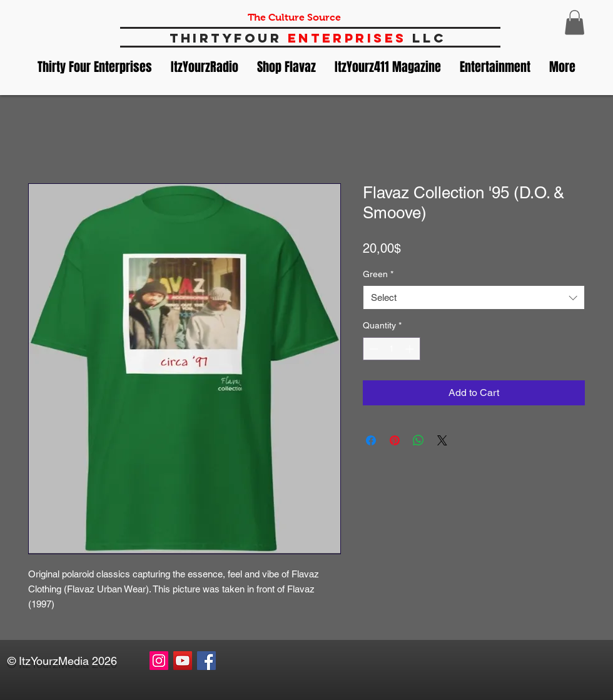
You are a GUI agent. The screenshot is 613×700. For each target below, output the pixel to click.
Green (378, 274)
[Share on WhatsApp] (418, 440)
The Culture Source (294, 17)
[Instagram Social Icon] (159, 661)
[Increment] (411, 349)
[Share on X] (442, 440)
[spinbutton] (392, 349)
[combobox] (474, 297)
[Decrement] (372, 349)
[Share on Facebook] (371, 440)
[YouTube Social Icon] (183, 661)
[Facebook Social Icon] (206, 661)
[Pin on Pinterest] (395, 440)
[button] (575, 22)
